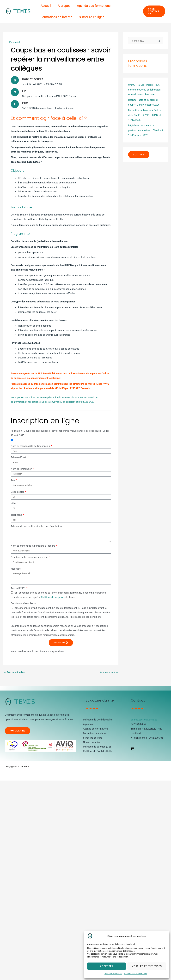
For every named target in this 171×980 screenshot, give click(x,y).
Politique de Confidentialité (135, 974)
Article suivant (109, 672)
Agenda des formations (94, 6)
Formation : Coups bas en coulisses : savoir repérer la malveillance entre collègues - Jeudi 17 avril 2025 (60, 433)
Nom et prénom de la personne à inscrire (33, 546)
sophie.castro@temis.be (144, 720)
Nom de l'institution (22, 469)
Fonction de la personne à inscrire (29, 557)
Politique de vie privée (53, 597)
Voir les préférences (147, 966)
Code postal (18, 492)
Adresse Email (19, 457)
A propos (64, 6)
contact (139, 155)
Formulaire (18, 731)
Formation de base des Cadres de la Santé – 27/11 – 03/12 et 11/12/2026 (145, 115)
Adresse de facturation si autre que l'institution (36, 526)
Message (16, 569)
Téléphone (17, 515)
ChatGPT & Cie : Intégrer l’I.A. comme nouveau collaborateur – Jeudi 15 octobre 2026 (145, 90)
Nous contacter (92, 742)
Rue (13, 480)
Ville (13, 503)
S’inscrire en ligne (92, 17)
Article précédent (14, 672)
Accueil (46, 6)
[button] (154, 11)
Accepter (107, 966)
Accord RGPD (18, 588)
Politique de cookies (113, 974)
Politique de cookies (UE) (97, 747)
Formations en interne (56, 17)
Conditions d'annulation (24, 603)
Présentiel (15, 42)
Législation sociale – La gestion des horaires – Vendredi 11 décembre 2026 (146, 130)
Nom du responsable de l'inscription (31, 446)
